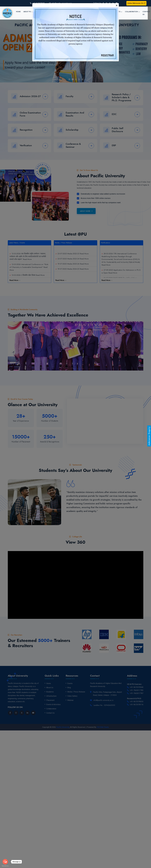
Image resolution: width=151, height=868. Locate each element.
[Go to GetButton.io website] (5, 866)
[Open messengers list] (5, 862)
